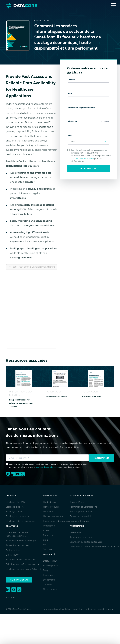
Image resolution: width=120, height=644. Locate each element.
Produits (11, 496)
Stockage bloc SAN (15, 502)
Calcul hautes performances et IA (22, 564)
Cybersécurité (13, 555)
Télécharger (89, 169)
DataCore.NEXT (51, 561)
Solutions (12, 526)
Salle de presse (50, 566)
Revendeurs (75, 532)
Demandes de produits (81, 516)
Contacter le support (80, 521)
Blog (45, 540)
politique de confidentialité (82, 158)
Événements (49, 535)
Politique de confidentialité (57, 609)
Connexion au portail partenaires (86, 542)
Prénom (72, 80)
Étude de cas (49, 502)
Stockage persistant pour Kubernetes (24, 569)
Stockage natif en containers (20, 521)
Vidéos (46, 530)
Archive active (13, 550)
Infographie (49, 526)
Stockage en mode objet (18, 516)
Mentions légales (106, 609)
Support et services (81, 496)
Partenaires (77, 526)
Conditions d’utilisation (84, 609)
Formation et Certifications (83, 507)
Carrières (48, 585)
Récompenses (50, 575)
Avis (45, 545)
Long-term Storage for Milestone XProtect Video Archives (21, 403)
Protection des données (18, 545)
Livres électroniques (53, 516)
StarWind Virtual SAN (91, 396)
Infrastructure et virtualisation (21, 560)
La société (49, 554)
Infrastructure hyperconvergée (21, 541)
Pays (70, 135)
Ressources (50, 496)
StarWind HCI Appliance (56, 396)
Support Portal (77, 502)
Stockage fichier (14, 512)
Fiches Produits (51, 507)
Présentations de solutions (56, 521)
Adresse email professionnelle (82, 108)
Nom (70, 94)
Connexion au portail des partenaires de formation (95, 547)
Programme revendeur (81, 537)
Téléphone (89, 121)
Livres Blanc (49, 512)
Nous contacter (51, 589)
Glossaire (48, 549)
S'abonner (102, 458)
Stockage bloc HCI (15, 507)
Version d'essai (19, 580)
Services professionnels (81, 512)
